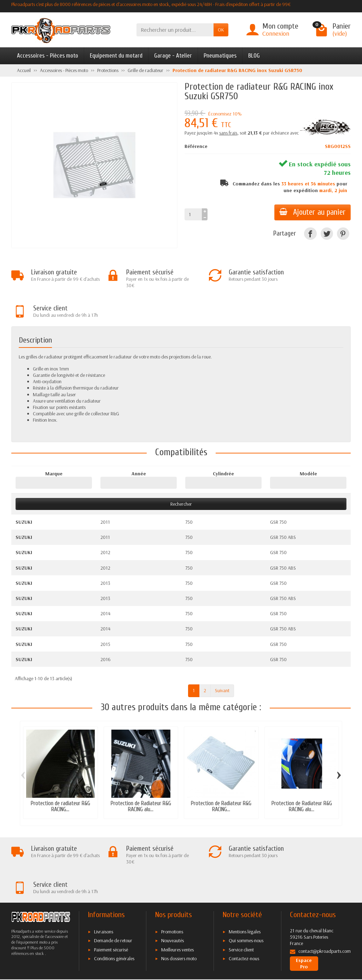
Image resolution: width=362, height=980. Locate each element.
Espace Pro (304, 906)
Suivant (222, 662)
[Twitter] (327, 234)
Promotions (172, 874)
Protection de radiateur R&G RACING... (60, 778)
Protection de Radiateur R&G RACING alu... (141, 778)
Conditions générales (114, 901)
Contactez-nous (244, 901)
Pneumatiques (220, 56)
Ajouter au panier (312, 212)
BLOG (254, 56)
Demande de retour (113, 883)
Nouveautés (173, 883)
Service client (241, 892)
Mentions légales (245, 874)
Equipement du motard (116, 56)
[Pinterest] (343, 234)
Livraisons (104, 874)
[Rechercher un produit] (175, 30)
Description (35, 311)
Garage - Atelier (173, 56)
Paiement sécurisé (111, 892)
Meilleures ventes (177, 892)
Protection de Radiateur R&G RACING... (221, 778)
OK (221, 30)
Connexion (276, 33)
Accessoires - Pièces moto (48, 56)
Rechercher (181, 475)
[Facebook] (310, 234)
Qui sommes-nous (246, 883)
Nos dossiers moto (179, 901)
